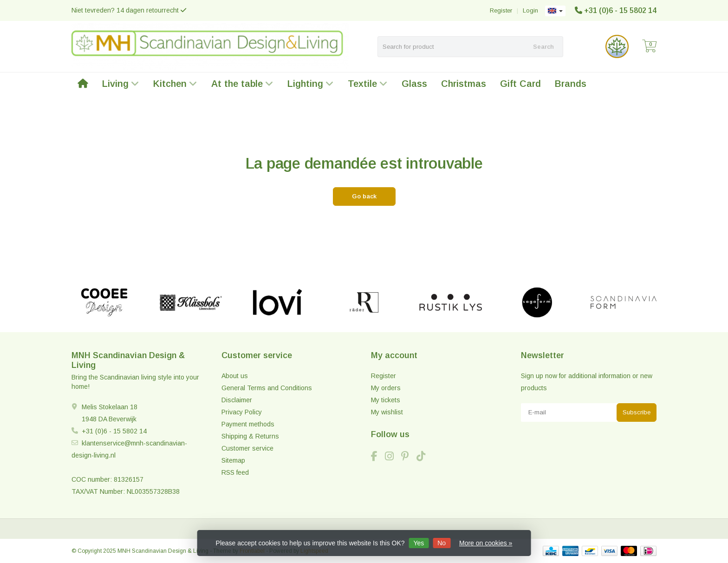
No (442, 543)
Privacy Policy (242, 412)
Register (501, 10)
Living (121, 84)
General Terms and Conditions (267, 388)
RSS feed (235, 472)
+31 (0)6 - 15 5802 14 (620, 10)
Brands (571, 84)
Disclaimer (237, 400)
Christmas (464, 84)
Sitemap (233, 460)
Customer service (247, 448)
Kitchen (175, 84)
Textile (368, 84)
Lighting (311, 84)
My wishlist (387, 412)
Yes (419, 543)
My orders (386, 388)
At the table (242, 84)
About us (235, 376)
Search (543, 47)
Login (530, 10)
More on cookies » (486, 543)
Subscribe (637, 412)
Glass (414, 84)
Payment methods (248, 424)
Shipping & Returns (250, 436)
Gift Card (520, 84)
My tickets (386, 400)
